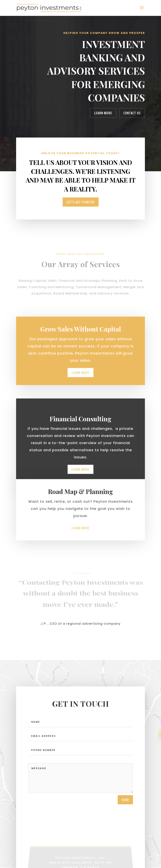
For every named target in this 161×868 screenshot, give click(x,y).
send (125, 802)
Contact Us (132, 113)
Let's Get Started (81, 202)
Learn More (103, 113)
